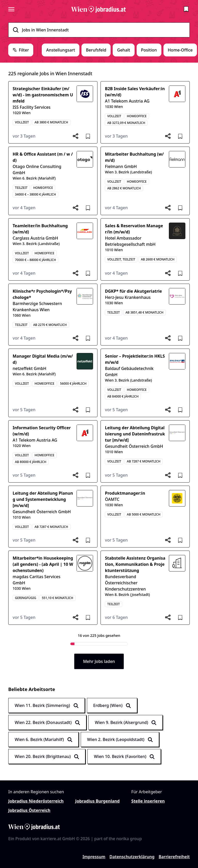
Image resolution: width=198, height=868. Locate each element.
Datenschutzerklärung (132, 857)
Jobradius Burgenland (97, 801)
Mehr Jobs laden (99, 661)
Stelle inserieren (148, 801)
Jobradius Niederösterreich (36, 801)
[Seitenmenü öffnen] (11, 9)
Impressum (94, 857)
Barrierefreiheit (174, 857)
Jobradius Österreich (29, 810)
